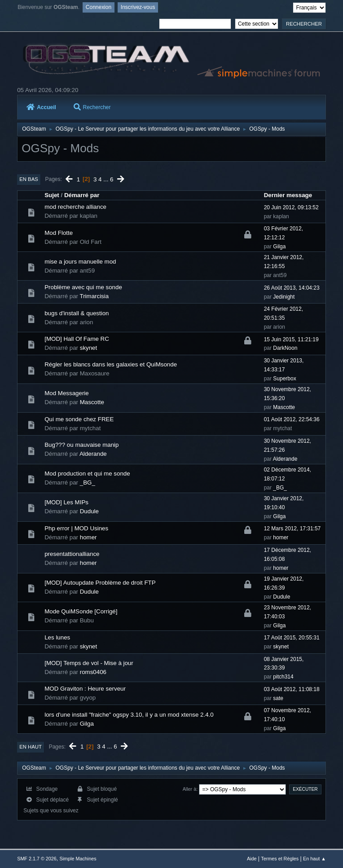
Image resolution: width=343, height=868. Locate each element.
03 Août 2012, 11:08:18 (292, 689)
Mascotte (92, 402)
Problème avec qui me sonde (83, 287)
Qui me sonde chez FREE (79, 419)
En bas (29, 179)
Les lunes (57, 637)
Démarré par (82, 195)
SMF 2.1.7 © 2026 (37, 859)
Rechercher (92, 107)
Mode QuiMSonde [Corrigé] (81, 611)
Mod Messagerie (67, 393)
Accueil (41, 107)
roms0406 (93, 672)
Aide (252, 859)
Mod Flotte (59, 233)
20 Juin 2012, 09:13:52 (291, 207)
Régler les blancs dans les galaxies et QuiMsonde (111, 364)
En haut (31, 747)
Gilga (279, 247)
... (107, 179)
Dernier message (288, 195)
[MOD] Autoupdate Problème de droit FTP (100, 583)
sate (278, 698)
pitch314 (283, 677)
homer (88, 537)
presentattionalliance (72, 554)
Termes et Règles (280, 859)
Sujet (52, 195)
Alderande (93, 454)
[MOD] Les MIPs (66, 502)
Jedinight (284, 297)
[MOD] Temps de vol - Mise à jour (89, 663)
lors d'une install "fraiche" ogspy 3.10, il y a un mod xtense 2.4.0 (129, 715)
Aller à (190, 789)
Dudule (89, 511)
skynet (89, 348)
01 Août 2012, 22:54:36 (292, 419)
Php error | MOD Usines (76, 528)
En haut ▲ (314, 859)
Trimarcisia (94, 296)
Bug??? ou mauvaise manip (81, 445)
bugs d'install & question (77, 313)
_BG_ (88, 482)
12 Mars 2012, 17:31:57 (292, 529)
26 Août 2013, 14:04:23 (292, 288)
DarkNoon (285, 348)
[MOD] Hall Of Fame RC (77, 339)
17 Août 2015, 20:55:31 (292, 638)
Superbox (284, 379)
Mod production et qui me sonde (87, 474)
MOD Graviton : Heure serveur (85, 689)
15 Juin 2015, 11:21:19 (291, 339)
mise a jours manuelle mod (80, 262)
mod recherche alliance (75, 207)
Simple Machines (78, 859)
